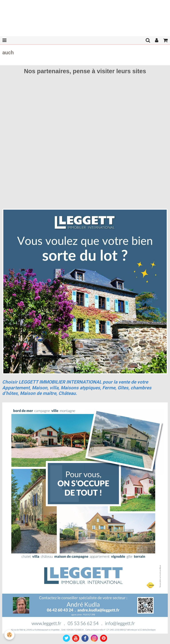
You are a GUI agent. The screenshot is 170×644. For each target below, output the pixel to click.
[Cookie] (9, 635)
